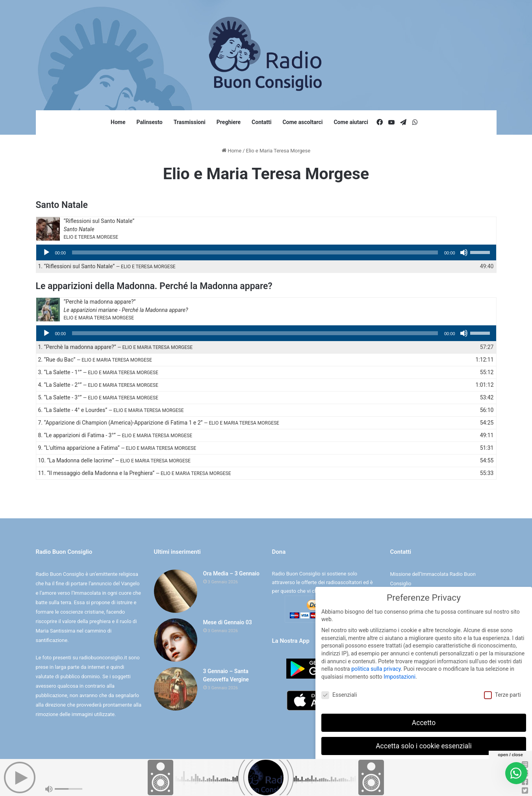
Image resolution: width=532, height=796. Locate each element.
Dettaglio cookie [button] (399, 784)
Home (118, 122)
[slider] (255, 252)
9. (117, 448)
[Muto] (464, 252)
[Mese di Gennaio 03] (176, 640)
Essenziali (339, 693)
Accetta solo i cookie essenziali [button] (424, 744)
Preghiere (229, 122)
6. (111, 410)
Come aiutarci (351, 122)
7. (159, 423)
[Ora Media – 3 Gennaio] (176, 591)
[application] (266, 252)
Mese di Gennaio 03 (228, 622)
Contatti (261, 122)
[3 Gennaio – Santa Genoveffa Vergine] (176, 689)
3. (98, 372)
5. (98, 397)
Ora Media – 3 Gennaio (231, 573)
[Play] (46, 252)
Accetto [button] (424, 721)
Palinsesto (150, 122)
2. (95, 360)
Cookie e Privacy (273, 782)
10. (114, 460)
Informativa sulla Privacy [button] (441, 784)
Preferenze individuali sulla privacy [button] (424, 767)
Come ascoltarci (302, 122)
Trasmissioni (190, 122)
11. (135, 473)
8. (115, 435)
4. (98, 385)
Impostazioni (399, 675)
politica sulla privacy (376, 667)
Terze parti (502, 693)
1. (107, 266)
